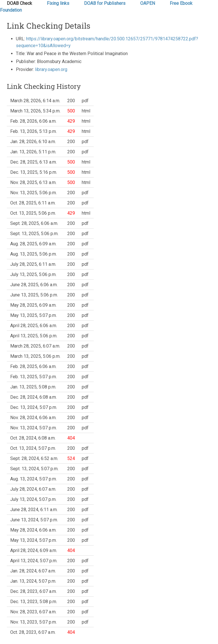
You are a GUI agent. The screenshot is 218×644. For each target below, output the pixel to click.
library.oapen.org (51, 69)
